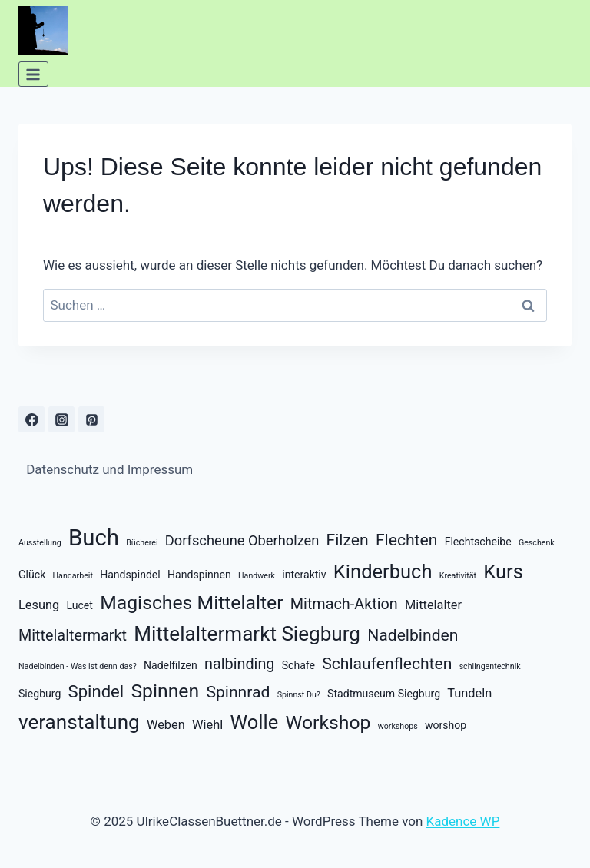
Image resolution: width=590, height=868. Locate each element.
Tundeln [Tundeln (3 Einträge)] (469, 693)
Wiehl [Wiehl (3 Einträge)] (207, 725)
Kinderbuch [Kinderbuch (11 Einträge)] (383, 571)
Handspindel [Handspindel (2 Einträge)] (130, 575)
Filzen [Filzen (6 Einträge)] (348, 540)
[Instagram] (61, 419)
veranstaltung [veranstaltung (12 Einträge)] (79, 722)
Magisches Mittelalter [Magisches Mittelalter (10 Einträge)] (191, 603)
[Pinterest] (91, 419)
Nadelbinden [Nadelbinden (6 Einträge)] (413, 635)
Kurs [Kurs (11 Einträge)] (503, 571)
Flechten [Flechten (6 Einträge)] (407, 540)
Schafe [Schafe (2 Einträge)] (298, 665)
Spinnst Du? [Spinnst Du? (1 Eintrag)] (299, 695)
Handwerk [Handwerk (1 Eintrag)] (257, 576)
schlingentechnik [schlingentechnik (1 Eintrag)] (490, 666)
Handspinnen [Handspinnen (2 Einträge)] (199, 575)
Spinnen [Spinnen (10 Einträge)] (165, 691)
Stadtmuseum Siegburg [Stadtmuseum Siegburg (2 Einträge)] (384, 694)
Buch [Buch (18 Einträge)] (94, 538)
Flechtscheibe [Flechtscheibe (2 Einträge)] (478, 542)
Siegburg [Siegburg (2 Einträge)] (40, 694)
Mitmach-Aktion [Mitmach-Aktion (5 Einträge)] (344, 604)
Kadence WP (463, 821)
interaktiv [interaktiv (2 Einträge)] (304, 575)
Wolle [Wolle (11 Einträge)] (254, 722)
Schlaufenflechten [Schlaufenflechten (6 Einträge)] (387, 663)
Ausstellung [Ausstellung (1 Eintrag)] (40, 543)
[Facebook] (31, 419)
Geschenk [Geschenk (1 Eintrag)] (537, 543)
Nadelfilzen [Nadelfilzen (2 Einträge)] (171, 665)
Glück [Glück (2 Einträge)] (32, 575)
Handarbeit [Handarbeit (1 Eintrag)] (73, 576)
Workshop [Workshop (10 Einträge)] (328, 722)
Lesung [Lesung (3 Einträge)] (39, 605)
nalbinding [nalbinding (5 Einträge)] (239, 664)
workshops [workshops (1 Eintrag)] (398, 726)
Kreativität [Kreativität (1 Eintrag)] (458, 576)
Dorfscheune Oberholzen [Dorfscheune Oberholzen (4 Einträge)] (242, 540)
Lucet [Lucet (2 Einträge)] (79, 605)
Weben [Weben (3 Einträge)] (166, 725)
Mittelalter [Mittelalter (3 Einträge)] (433, 605)
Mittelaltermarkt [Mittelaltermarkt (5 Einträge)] (73, 636)
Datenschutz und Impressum (109, 469)
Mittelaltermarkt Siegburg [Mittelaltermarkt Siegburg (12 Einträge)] (247, 634)
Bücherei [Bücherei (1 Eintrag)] (142, 543)
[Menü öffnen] (33, 74)
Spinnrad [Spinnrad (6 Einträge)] (238, 692)
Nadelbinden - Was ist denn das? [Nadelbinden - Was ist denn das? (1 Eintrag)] (78, 666)
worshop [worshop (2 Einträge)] (446, 725)
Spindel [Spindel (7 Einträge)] (96, 692)
